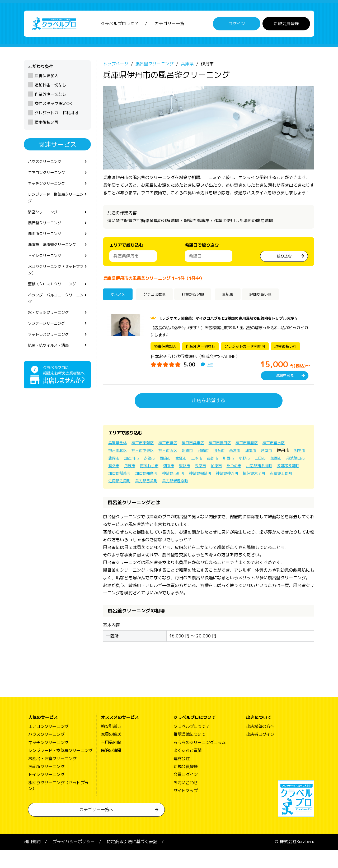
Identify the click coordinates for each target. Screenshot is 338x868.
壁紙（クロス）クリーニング (55, 298)
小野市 (115, 476)
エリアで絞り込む (126, 248)
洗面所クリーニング (47, 244)
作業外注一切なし (50, 97)
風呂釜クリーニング (47, 232)
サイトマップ (186, 809)
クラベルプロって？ (120, 25)
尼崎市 (244, 461)
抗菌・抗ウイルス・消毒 (51, 365)
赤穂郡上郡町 (211, 491)
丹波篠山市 (171, 476)
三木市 (258, 469)
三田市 (132, 476)
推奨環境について (190, 752)
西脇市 (223, 469)
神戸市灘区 (175, 453)
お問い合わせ (186, 801)
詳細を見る (285, 386)
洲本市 (296, 461)
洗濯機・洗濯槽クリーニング (55, 255)
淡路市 (271, 476)
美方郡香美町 (271, 491)
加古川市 (186, 469)
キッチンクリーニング (49, 189)
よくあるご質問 (187, 769)
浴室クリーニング (45, 220)
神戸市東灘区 (147, 453)
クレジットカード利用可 (56, 116)
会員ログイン (186, 793)
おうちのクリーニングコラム (200, 761)
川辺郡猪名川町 (162, 484)
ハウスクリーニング (47, 165)
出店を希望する (209, 411)
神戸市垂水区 (121, 461)
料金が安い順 (203, 298)
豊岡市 (167, 469)
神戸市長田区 (233, 453)
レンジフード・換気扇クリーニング (55, 204)
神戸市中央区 (177, 461)
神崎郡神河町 (151, 491)
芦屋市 (115, 469)
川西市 (293, 469)
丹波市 (210, 476)
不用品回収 (111, 761)
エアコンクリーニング (49, 177)
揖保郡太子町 (181, 491)
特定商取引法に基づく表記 (132, 860)
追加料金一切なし (50, 88)
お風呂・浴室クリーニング (52, 777)
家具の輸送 (111, 752)
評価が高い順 (277, 298)
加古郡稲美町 (224, 484)
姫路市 (227, 461)
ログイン (237, 25)
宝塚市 (241, 469)
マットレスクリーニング (51, 353)
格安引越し (111, 745)
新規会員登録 (286, 25)
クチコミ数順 (159, 298)
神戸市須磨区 (263, 453)
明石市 (261, 461)
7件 (210, 375)
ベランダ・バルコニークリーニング (55, 314)
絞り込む (284, 258)
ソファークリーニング (49, 342)
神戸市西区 (205, 461)
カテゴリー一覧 (170, 25)
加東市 (115, 484)
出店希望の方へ (260, 745)
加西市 (149, 476)
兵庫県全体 (119, 453)
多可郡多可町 (194, 484)
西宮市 (279, 461)
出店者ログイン (260, 752)
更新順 (240, 298)
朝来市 (253, 476)
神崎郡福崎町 (121, 491)
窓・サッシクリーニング (51, 330)
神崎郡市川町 (285, 484)
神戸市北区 (149, 461)
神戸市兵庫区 (203, 453)
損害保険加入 (46, 78)
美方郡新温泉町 (123, 499)
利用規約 (32, 860)
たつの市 (134, 484)
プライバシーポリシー (74, 860)
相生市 (149, 469)
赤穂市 (206, 469)
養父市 (193, 476)
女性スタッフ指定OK (53, 106)
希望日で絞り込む (202, 248)
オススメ (120, 298)
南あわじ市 (232, 476)
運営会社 (182, 777)
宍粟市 (288, 476)
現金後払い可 (46, 125)
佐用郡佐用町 (241, 491)
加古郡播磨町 (255, 484)
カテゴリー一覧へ (96, 828)
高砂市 (276, 469)
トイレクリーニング (47, 267)
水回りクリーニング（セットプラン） (55, 283)
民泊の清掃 (111, 769)
